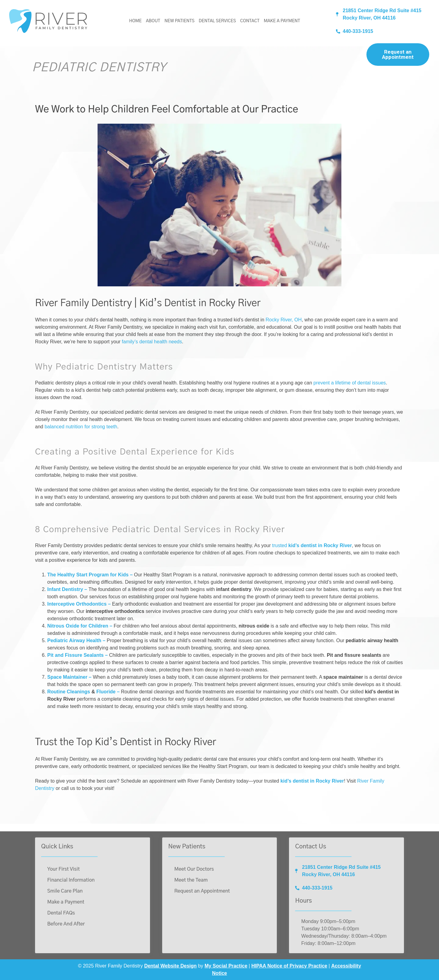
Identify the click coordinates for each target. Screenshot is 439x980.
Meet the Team (191, 880)
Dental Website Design (170, 966)
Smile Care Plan (65, 891)
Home (136, 21)
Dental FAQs (61, 913)
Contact (250, 21)
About (153, 21)
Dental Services (217, 21)
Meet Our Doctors (194, 869)
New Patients (179, 21)
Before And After (66, 924)
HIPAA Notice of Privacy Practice (289, 966)
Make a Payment (282, 21)
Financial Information (71, 880)
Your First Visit (64, 869)
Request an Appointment (398, 54)
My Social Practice (226, 966)
